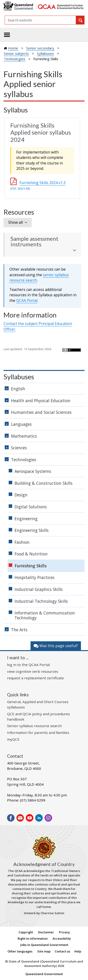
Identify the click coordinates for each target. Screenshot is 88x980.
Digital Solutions (31, 507)
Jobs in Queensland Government (44, 945)
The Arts (19, 630)
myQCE (13, 739)
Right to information (33, 938)
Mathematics (24, 436)
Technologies (15, 59)
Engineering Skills (32, 530)
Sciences (19, 448)
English (18, 389)
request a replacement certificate (35, 678)
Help (78, 951)
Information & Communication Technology (45, 615)
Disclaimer (46, 932)
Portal (27, 300)
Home (13, 48)
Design (21, 495)
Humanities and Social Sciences (41, 412)
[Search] (40, 20)
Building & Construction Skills (44, 483)
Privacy (64, 932)
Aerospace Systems (33, 471)
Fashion (22, 542)
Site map (44, 951)
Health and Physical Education (41, 401)
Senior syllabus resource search (34, 726)
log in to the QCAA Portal (28, 665)
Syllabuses (45, 53)
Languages (21, 424)
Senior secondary (40, 48)
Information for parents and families (38, 732)
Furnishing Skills (31, 566)
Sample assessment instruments (34, 241)
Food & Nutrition (31, 554)
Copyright (26, 932)
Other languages (20, 951)
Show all (15, 222)
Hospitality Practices (34, 577)
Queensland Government (44, 974)
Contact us (62, 951)
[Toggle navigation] (7, 35)
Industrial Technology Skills (41, 601)
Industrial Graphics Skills (39, 589)
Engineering (26, 519)
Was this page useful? (56, 646)
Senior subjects (16, 53)
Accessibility (62, 938)
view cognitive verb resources (33, 671)
